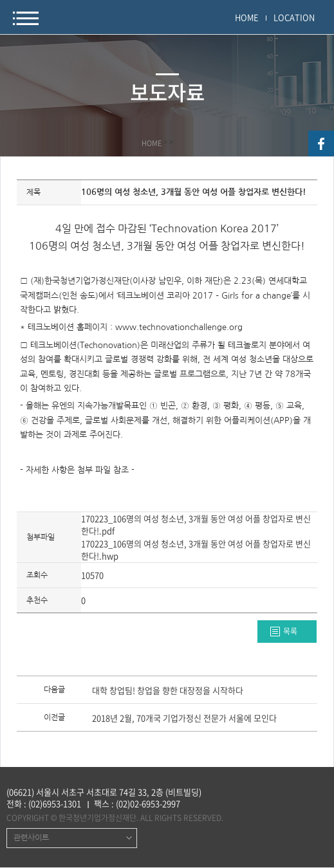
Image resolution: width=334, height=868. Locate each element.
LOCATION (294, 17)
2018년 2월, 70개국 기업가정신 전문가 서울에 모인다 (184, 719)
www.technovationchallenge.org (179, 327)
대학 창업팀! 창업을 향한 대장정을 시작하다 (168, 691)
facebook (321, 143)
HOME (247, 17)
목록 (290, 631)
